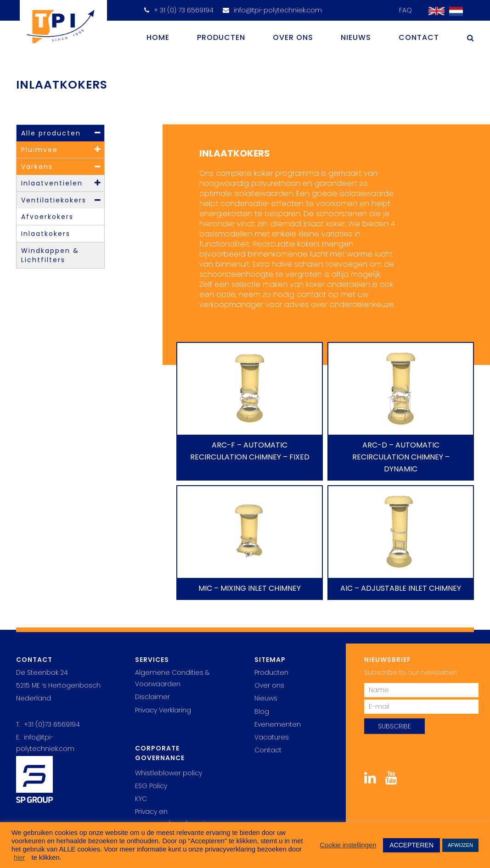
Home (158, 37)
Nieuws (356, 37)
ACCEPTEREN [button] (411, 845)
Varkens (37, 167)
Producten (221, 37)
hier (19, 857)
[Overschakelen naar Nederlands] (454, 12)
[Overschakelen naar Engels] (434, 11)
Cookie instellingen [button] (348, 845)
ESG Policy (151, 786)
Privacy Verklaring (163, 710)
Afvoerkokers (47, 217)
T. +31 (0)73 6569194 (48, 724)
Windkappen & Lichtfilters (50, 255)
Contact (419, 37)
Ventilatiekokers (54, 200)
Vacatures (272, 737)
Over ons (293, 37)
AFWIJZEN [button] (460, 845)
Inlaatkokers (46, 234)
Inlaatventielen (52, 183)
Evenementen (278, 724)
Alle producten (51, 133)
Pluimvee (39, 150)
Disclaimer (152, 697)
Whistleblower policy (169, 773)
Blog (262, 711)
